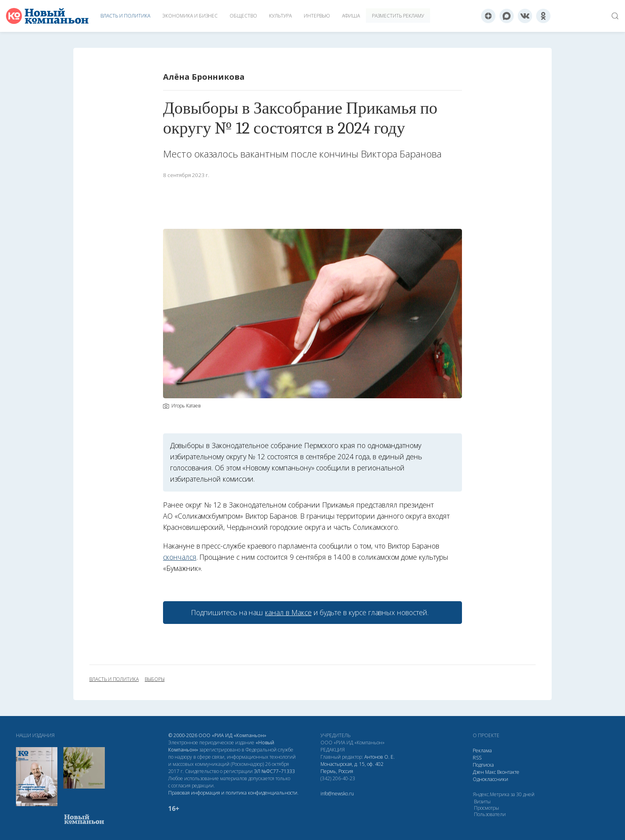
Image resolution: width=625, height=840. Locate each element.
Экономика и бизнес (190, 16)
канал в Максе (288, 612)
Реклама (482, 750)
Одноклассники (490, 779)
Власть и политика (125, 16)
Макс (490, 772)
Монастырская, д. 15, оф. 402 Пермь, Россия (352, 768)
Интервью (317, 16)
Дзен (478, 772)
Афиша (351, 16)
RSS (477, 758)
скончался (180, 557)
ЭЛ (274, 771)
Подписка (483, 765)
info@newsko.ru (337, 794)
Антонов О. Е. (379, 757)
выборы (155, 679)
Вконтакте (508, 772)
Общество (243, 16)
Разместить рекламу (398, 16)
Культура (280, 16)
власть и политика (114, 679)
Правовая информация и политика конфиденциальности (233, 793)
